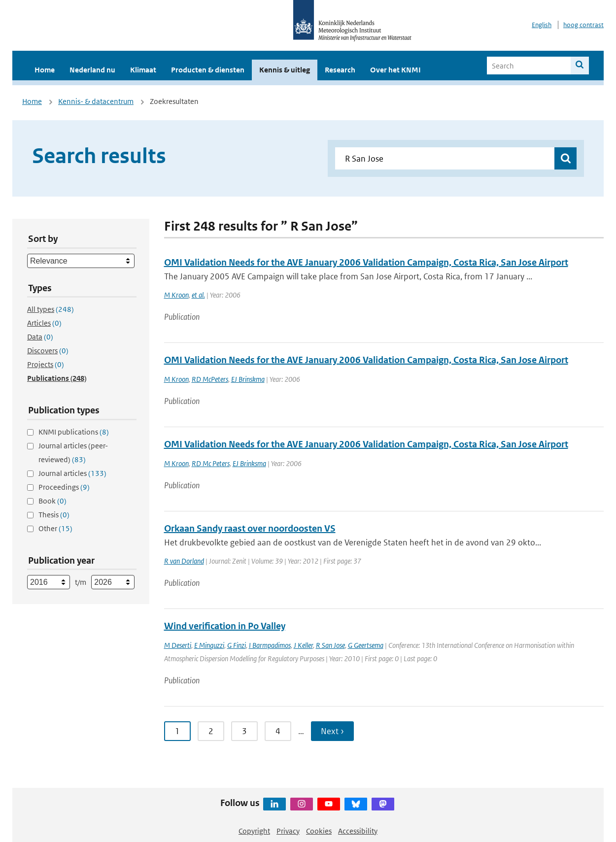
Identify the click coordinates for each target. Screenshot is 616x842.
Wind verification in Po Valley (225, 626)
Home (45, 70)
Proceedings (64, 487)
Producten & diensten (208, 70)
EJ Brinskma (248, 379)
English (542, 25)
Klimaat (143, 70)
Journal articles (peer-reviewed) (73, 453)
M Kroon (176, 295)
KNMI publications (74, 432)
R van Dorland (184, 561)
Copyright (254, 831)
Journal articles (72, 473)
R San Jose (330, 645)
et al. (198, 295)
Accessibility (358, 831)
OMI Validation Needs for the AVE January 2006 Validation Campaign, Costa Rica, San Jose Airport (366, 262)
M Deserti (178, 645)
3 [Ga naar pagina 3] (244, 731)
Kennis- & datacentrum (96, 101)
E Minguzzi (209, 645)
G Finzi (237, 645)
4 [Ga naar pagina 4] (278, 731)
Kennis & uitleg (285, 70)
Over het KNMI (395, 70)
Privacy (288, 831)
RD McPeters (210, 379)
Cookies (319, 831)
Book (52, 501)
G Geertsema (366, 645)
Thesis (54, 515)
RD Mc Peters (211, 463)
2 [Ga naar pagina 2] (211, 731)
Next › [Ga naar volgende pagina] (332, 731)
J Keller (303, 645)
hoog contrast (583, 25)
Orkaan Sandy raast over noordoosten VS (250, 528)
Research (340, 70)
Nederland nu (92, 70)
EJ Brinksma (249, 463)
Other (55, 528)
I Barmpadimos (270, 645)
